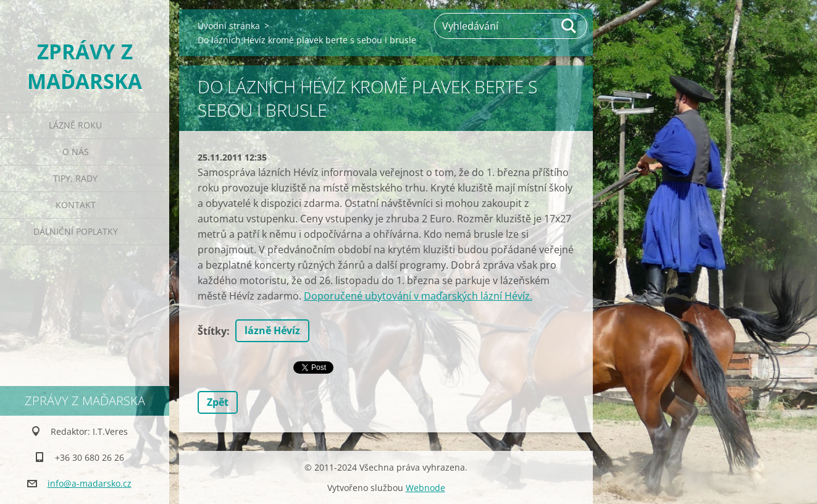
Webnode (425, 488)
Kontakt (76, 205)
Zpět (218, 402)
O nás (76, 152)
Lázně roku (75, 125)
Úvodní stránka (229, 26)
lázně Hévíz (272, 330)
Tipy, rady (75, 178)
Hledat (569, 26)
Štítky (212, 331)
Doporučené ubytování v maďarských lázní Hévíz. (418, 296)
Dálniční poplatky (76, 231)
